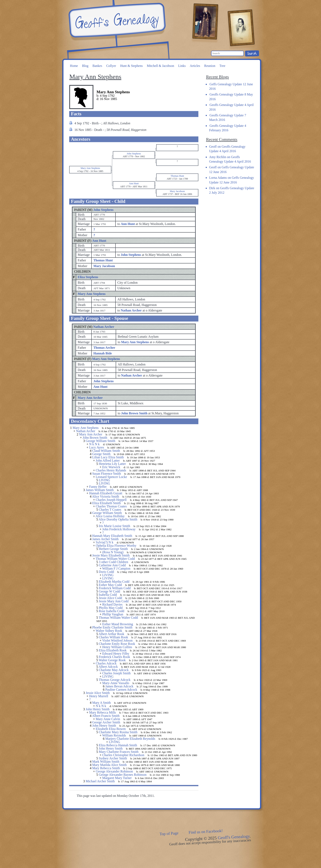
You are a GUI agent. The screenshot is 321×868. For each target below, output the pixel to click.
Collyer (111, 66)
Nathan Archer (104, 327)
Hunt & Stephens (131, 66)
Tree (222, 66)
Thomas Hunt (103, 260)
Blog (85, 66)
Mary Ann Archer (90, 398)
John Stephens (103, 210)
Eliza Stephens (88, 277)
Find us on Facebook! (206, 832)
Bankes (97, 66)
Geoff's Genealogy (116, 20)
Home (74, 66)
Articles (195, 66)
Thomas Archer (104, 348)
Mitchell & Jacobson (160, 66)
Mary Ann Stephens (92, 294)
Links (182, 66)
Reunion (210, 66)
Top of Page (169, 833)
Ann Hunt (99, 241)
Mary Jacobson (104, 266)
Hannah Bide (103, 353)
